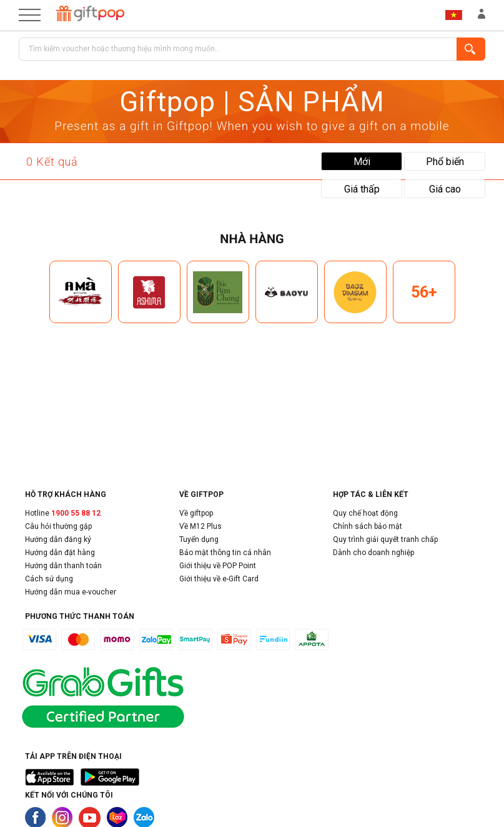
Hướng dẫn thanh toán (63, 566)
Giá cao (445, 189)
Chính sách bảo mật (368, 526)
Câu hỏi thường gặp (58, 526)
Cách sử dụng (49, 579)
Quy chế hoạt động (365, 513)
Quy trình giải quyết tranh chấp (385, 539)
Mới (362, 162)
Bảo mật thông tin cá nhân (225, 553)
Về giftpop (196, 513)
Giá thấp (362, 189)
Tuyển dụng (199, 539)
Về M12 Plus (200, 526)
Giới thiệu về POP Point (218, 566)
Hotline (63, 513)
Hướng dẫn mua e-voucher (71, 592)
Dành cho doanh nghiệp (373, 553)
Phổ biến (445, 162)
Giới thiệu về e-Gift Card (219, 579)
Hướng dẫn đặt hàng (60, 553)
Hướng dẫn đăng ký (58, 539)
